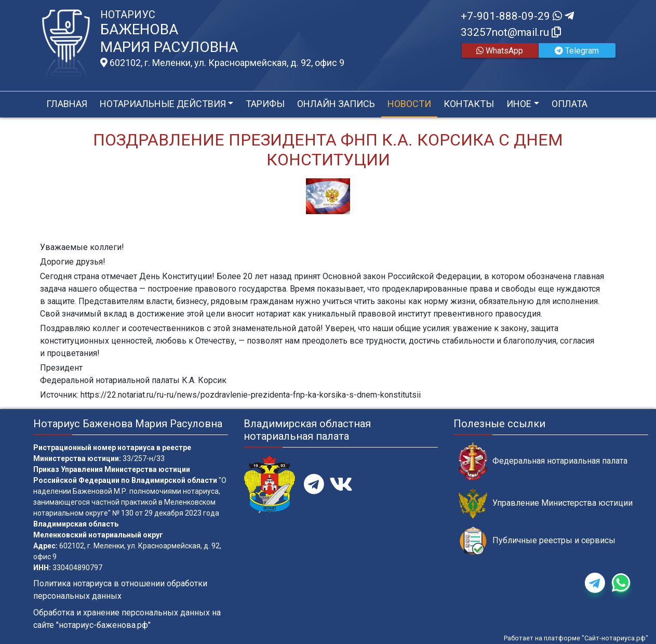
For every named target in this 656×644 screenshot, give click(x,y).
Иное (519, 104)
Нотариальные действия (163, 104)
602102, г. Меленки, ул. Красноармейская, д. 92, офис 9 (222, 63)
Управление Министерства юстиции (546, 503)
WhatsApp (500, 51)
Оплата (570, 104)
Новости (409, 104)
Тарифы (265, 104)
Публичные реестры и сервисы (537, 541)
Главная (67, 104)
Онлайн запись (336, 104)
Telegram (577, 51)
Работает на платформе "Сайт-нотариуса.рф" (576, 638)
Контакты (469, 104)
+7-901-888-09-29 (517, 16)
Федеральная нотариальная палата (543, 461)
